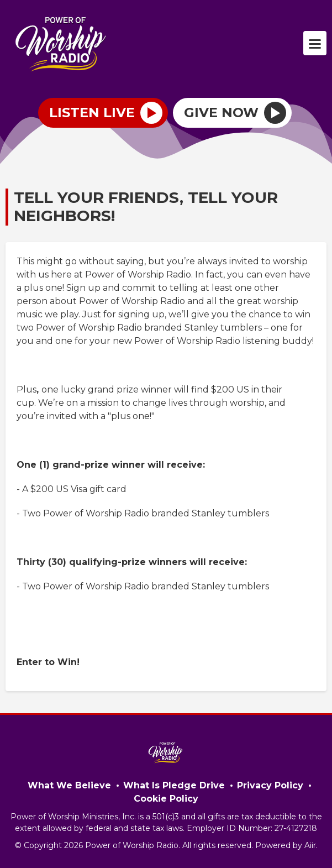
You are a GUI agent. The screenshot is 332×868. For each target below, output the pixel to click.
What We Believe (69, 785)
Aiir (310, 845)
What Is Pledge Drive (174, 785)
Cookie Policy (166, 799)
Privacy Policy (270, 785)
